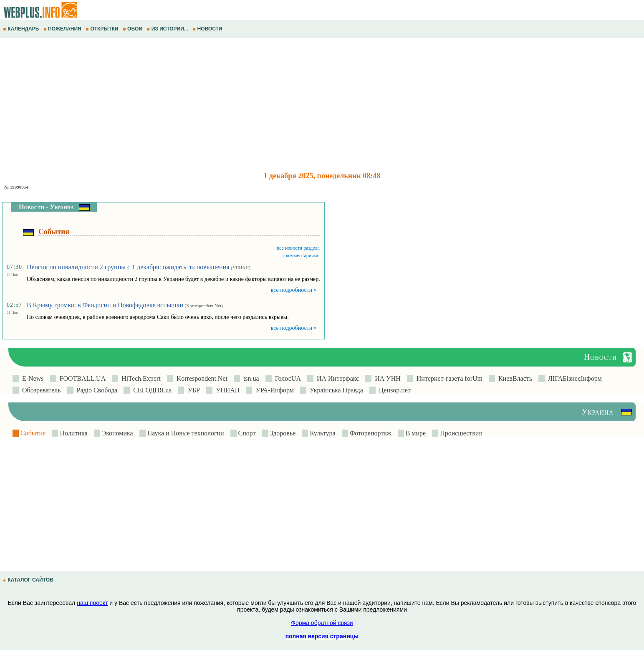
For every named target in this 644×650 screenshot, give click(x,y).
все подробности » (294, 290)
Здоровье (282, 433)
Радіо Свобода (96, 390)
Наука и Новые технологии (185, 433)
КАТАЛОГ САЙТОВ (29, 580)
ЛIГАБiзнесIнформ (573, 378)
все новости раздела (298, 248)
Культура (322, 433)
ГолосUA (286, 378)
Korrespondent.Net (200, 378)
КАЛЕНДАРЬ (22, 29)
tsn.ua (250, 378)
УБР (192, 390)
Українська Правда (335, 390)
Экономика (117, 433)
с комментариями (301, 255)
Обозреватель (40, 390)
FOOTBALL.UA (81, 378)
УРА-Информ (273, 390)
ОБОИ (133, 29)
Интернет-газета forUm (448, 378)
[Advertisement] (250, 105)
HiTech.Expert (139, 378)
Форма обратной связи (322, 623)
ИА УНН (386, 378)
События (32, 433)
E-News (31, 378)
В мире (415, 433)
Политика (73, 433)
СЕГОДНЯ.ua (151, 390)
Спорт (246, 433)
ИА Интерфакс (336, 378)
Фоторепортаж (370, 433)
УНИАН (226, 390)
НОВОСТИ (208, 29)
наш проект (92, 603)
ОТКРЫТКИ (103, 29)
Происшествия (460, 433)
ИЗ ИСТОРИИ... (168, 29)
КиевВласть (514, 378)
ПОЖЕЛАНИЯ (63, 29)
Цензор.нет (393, 390)
